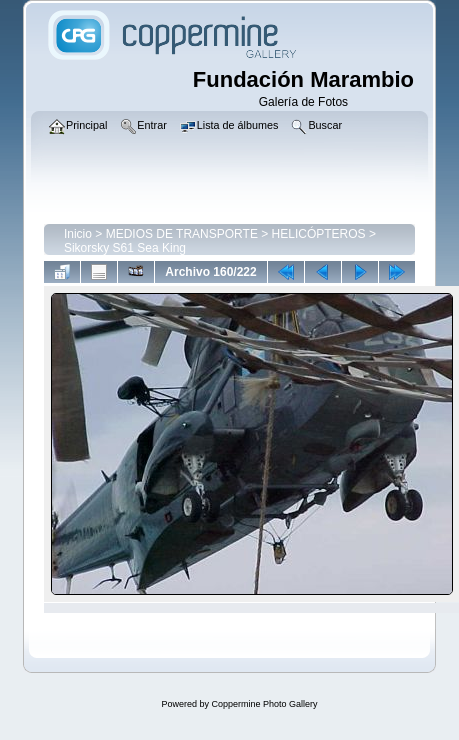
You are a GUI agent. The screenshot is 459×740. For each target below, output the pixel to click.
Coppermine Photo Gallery (264, 704)
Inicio (78, 234)
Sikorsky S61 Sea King (125, 248)
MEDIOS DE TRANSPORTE (182, 234)
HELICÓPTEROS (319, 234)
